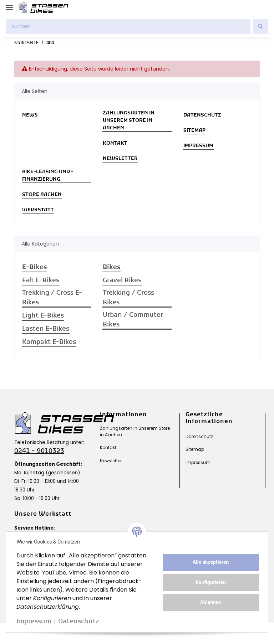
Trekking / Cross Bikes (128, 298)
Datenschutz (202, 115)
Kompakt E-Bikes (49, 342)
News (30, 115)
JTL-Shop (231, 633)
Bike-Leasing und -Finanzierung (48, 176)
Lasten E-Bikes (46, 329)
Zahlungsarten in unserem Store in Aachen (129, 121)
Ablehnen (210, 602)
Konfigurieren (210, 582)
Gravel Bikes (122, 281)
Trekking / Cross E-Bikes (52, 298)
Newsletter (120, 159)
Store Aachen (42, 195)
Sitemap (194, 131)
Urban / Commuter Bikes (133, 320)
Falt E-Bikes (41, 281)
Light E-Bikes (43, 316)
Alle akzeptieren (210, 562)
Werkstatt (38, 210)
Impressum (198, 146)
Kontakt (115, 143)
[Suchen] (128, 27)
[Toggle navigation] (9, 4)
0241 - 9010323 (39, 451)
